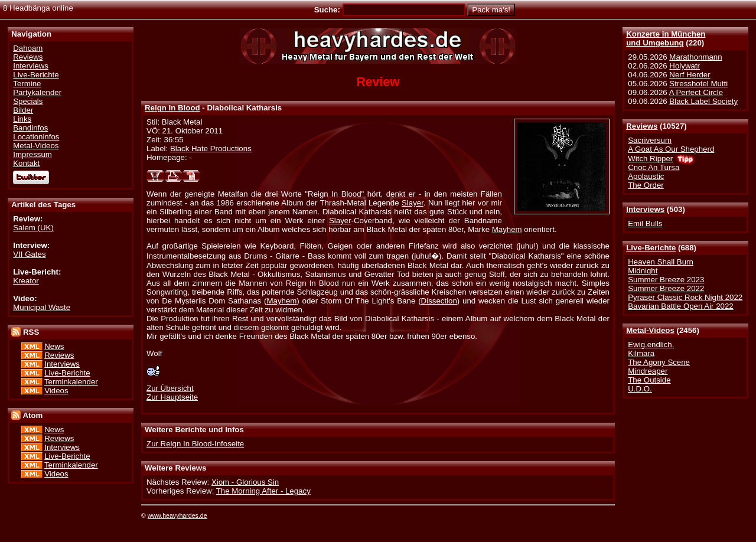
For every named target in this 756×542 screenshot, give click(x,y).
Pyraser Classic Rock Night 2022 (685, 297)
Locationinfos (36, 137)
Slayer (413, 203)
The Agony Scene (659, 362)
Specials (28, 101)
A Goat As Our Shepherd (671, 149)
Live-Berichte (651, 248)
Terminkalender (71, 382)
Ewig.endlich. (651, 345)
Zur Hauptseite (172, 397)
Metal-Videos (650, 330)
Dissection (439, 301)
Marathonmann (695, 57)
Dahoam (28, 48)
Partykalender (37, 92)
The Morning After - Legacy (263, 491)
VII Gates (29, 254)
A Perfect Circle (696, 92)
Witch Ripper (650, 159)
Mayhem (507, 229)
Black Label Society (703, 101)
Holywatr (685, 66)
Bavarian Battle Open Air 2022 (680, 306)
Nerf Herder (690, 75)
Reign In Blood (172, 108)
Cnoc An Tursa (654, 167)
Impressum (32, 154)
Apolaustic (646, 176)
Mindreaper (648, 371)
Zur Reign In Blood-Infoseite (195, 444)
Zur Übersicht (170, 388)
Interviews (645, 209)
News (54, 346)
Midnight (643, 271)
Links (22, 119)
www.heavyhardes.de (177, 515)
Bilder (23, 110)
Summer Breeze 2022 (666, 288)
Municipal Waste (42, 307)
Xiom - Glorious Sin (245, 482)
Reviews (642, 126)
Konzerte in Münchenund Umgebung (666, 38)
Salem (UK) (33, 228)
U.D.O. (640, 389)
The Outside (649, 380)
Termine (27, 84)
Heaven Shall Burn (661, 262)
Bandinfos (30, 128)
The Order (646, 185)
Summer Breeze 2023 (666, 280)
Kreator (26, 281)
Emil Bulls (645, 223)
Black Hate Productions (211, 148)
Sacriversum (650, 140)
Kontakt (26, 163)
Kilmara (641, 353)
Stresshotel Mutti (698, 84)
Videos (56, 391)
